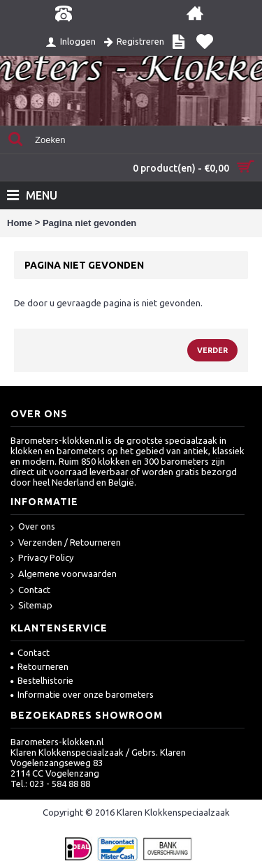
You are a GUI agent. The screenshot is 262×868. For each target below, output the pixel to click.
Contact (30, 591)
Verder (212, 350)
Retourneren (39, 666)
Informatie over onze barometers (82, 694)
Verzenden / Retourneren (66, 543)
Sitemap (31, 606)
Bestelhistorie (42, 680)
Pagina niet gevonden (89, 223)
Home (20, 223)
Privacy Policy (42, 559)
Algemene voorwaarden (64, 575)
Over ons (33, 527)
